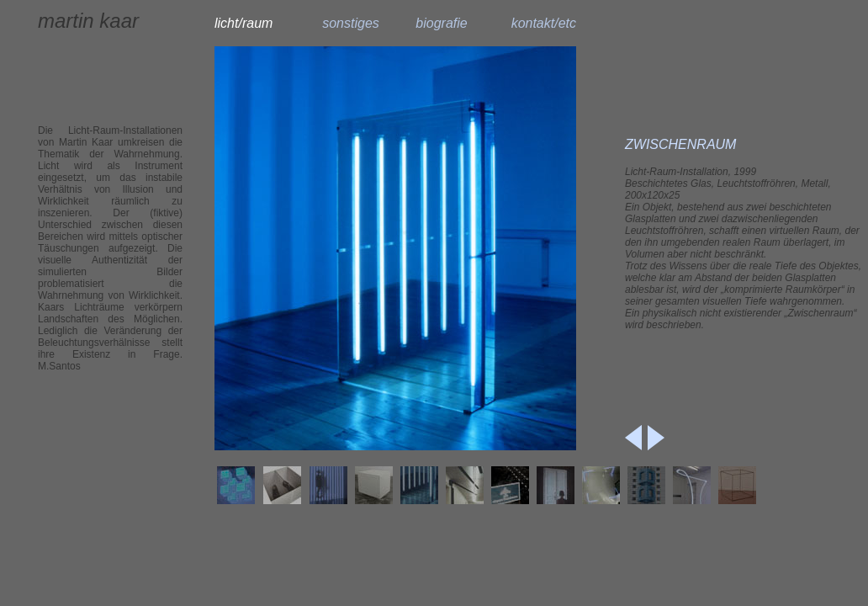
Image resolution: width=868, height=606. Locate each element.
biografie (441, 23)
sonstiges (351, 23)
